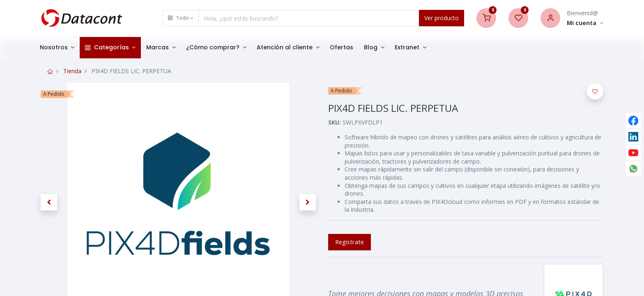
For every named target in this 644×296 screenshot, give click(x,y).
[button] (181, 18)
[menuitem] (348, 48)
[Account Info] (585, 23)
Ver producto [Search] (442, 18)
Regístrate (350, 242)
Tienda (72, 71)
